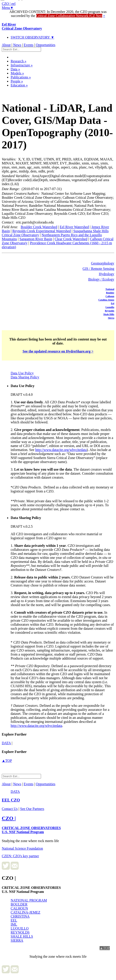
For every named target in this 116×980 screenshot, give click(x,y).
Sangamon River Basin (36, 239)
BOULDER (19, 904)
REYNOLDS (20, 932)
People (17, 81)
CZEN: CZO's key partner (20, 856)
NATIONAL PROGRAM (29, 900)
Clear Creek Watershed (71, 239)
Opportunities (46, 45)
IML (14, 924)
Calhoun (110, 296)
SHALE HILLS (22, 936)
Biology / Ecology (101, 279)
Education (19, 85)
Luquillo (110, 307)
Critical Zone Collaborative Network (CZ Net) (69, 16)
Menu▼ (8, 8)
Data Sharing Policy (25, 377)
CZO (11, 800)
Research (19, 61)
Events (29, 45)
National (110, 289)
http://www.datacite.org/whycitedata (61, 450)
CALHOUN (19, 908)
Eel (113, 303)
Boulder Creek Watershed (39, 227)
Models (17, 73)
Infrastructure (22, 65)
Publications (21, 77)
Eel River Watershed (74, 227)
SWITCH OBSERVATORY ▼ (32, 37)
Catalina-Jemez (106, 300)
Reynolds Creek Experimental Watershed (42, 231)
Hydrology (107, 274)
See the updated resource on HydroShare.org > (58, 351)
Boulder (110, 293)
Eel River (22, 26)
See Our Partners (32, 809)
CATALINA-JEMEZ (26, 912)
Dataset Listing (17, 91)
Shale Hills (109, 314)
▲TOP (7, 761)
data (6, 743)
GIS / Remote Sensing (98, 269)
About (6, 45)
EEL (14, 920)
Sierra (111, 318)
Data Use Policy (22, 373)
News (17, 45)
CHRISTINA (20, 916)
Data (15, 69)
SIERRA (17, 940)
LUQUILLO (20, 928)
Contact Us (10, 809)
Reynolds (110, 311)
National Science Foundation (22, 848)
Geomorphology (103, 263)
